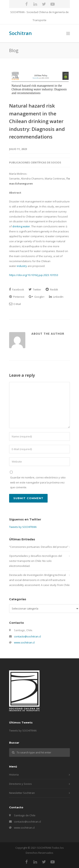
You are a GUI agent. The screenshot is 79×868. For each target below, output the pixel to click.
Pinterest (17, 297)
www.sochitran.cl (24, 642)
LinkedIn (56, 297)
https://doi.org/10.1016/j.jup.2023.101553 (34, 275)
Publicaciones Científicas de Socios (35, 162)
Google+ (37, 297)
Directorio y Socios (20, 784)
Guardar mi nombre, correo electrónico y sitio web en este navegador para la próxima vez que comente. (38, 482)
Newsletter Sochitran (22, 793)
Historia (14, 775)
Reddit (52, 289)
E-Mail (15, 304)
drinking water (21, 226)
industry (22, 266)
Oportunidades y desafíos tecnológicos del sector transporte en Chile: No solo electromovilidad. (36, 561)
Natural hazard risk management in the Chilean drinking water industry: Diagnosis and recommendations (37, 121)
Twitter (35, 289)
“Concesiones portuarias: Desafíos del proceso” (39, 547)
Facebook (17, 289)
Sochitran (20, 33)
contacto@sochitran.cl (27, 636)
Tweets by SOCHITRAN (23, 527)
